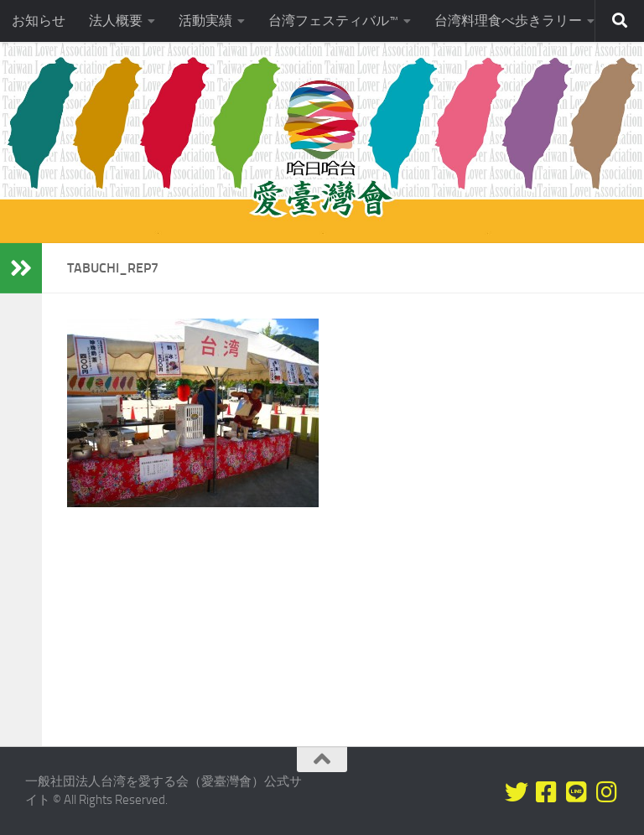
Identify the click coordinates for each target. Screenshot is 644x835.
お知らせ (39, 21)
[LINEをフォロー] (577, 792)
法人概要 (116, 21)
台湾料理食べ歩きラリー (508, 21)
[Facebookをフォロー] (547, 792)
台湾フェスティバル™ (333, 21)
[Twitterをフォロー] (517, 792)
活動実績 (205, 21)
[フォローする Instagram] (607, 792)
